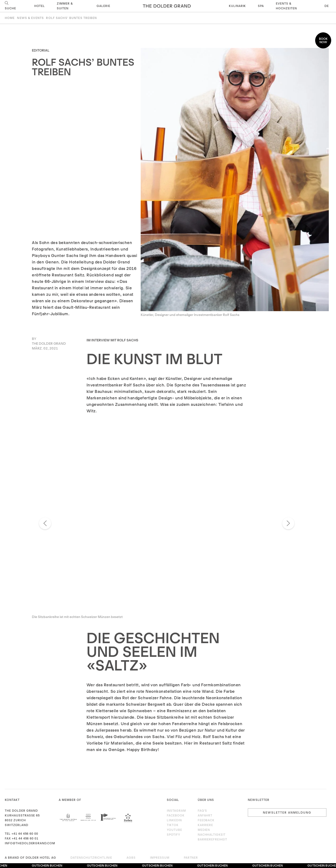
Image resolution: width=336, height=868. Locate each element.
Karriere (206, 825)
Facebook (176, 815)
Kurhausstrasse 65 (22, 815)
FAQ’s (203, 811)
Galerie (103, 6)
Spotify (174, 835)
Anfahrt (205, 815)
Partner (191, 858)
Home (10, 18)
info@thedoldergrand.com (30, 843)
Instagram (176, 811)
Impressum (160, 858)
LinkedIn (174, 820)
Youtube (174, 830)
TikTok (173, 825)
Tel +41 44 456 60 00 (21, 834)
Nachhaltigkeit (212, 835)
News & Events (30, 18)
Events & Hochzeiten (286, 6)
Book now (323, 40)
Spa (261, 6)
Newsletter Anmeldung (287, 813)
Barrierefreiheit (212, 839)
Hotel (40, 6)
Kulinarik (238, 6)
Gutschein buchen (48, 865)
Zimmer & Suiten (65, 6)
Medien (204, 830)
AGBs (131, 858)
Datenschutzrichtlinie (91, 858)
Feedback (206, 820)
